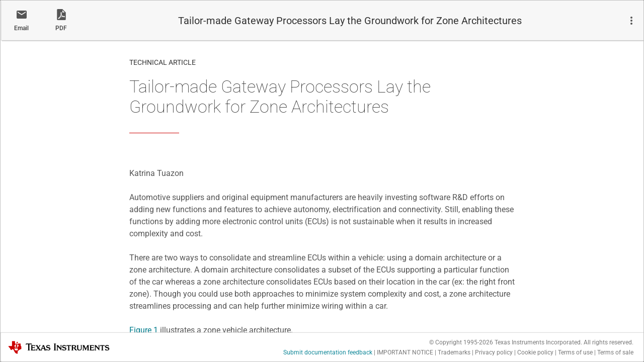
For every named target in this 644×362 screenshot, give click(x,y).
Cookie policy (535, 352)
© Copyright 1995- (461, 342)
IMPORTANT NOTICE (405, 352)
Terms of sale (615, 352)
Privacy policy (494, 352)
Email (21, 28)
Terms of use (575, 352)
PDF (61, 28)
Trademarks (454, 352)
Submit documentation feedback (328, 352)
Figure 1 (144, 330)
